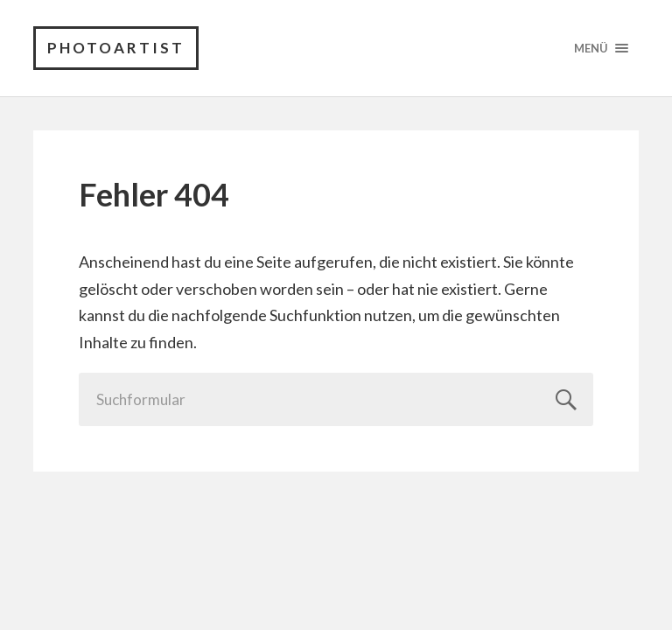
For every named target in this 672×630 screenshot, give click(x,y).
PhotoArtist (116, 48)
